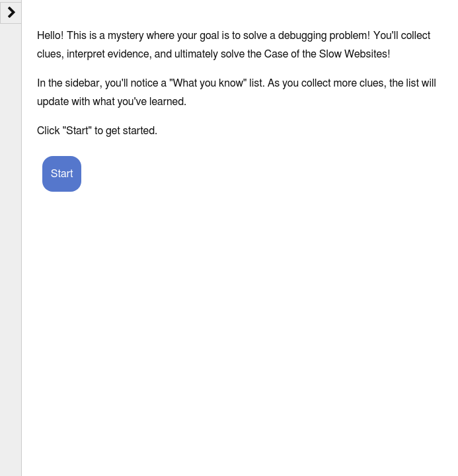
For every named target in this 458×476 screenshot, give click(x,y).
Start (62, 174)
